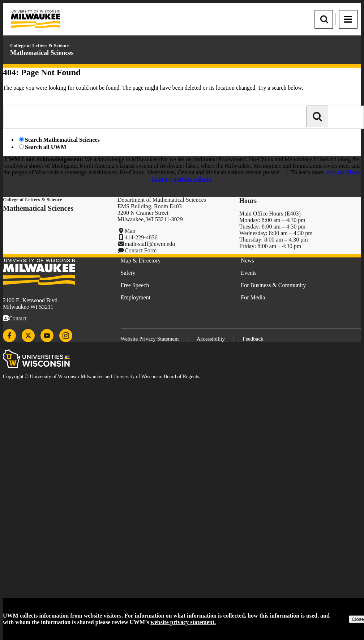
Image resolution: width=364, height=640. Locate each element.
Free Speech (135, 285)
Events (249, 273)
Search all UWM (46, 147)
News (247, 261)
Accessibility (211, 339)
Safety (128, 273)
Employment (136, 297)
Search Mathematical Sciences (62, 140)
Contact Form (141, 250)
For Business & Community (273, 285)
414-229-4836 (141, 237)
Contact (18, 318)
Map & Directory (141, 261)
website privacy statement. (183, 622)
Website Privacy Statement (150, 339)
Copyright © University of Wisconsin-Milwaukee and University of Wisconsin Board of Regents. (102, 377)
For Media (253, 297)
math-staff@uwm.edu (150, 244)
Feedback (253, 339)
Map (130, 231)
